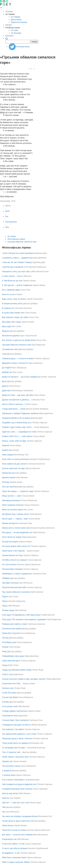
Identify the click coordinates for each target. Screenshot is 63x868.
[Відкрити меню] (1, 8)
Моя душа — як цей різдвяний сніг (17, 532)
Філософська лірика (16, 239)
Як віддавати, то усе (11, 853)
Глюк (4, 354)
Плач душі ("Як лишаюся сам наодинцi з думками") (24, 619)
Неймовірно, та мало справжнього (17, 574)
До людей (6, 368)
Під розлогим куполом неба (14, 587)
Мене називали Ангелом (13, 505)
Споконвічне (8, 716)
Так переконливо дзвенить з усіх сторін (19, 734)
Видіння (5, 331)
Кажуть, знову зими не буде (14, 441)
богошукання (11, 222)
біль (7, 227)
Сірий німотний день (11, 661)
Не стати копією (9, 564)
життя (8, 206)
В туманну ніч (8, 308)
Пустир (5, 638)
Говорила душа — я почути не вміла (18, 358)
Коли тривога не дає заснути (15, 464)
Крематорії (7, 473)
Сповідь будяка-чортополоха (15, 711)
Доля (4, 381)
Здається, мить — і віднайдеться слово (19, 432)
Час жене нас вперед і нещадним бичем (20, 816)
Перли (5, 601)
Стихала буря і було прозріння (15, 720)
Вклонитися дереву (11, 336)
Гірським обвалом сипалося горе (22, 242)
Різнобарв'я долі (9, 642)
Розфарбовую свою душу (13, 656)
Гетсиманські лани (10, 349)
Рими (4, 651)
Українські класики (19, 22)
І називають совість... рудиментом (17, 258)
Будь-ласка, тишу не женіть (14, 299)
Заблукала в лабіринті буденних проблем (20, 413)
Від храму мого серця (11, 322)
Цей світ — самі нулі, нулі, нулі (16, 803)
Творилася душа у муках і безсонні (17, 738)
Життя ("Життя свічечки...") (14, 404)
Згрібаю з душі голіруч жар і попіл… (18, 427)
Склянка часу (8, 688)
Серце (5, 665)
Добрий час (7, 372)
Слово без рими (9, 693)
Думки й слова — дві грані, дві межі (18, 395)
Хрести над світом (10, 793)
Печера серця (8, 610)
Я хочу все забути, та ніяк (13, 844)
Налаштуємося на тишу (12, 555)
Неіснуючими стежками (12, 569)
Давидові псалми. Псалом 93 (15, 363)
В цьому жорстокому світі (13, 313)
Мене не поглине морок (12, 510)
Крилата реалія (9, 477)
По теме (14, 30)
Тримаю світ (7, 761)
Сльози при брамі (10, 697)
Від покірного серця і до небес (15, 317)
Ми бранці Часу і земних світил (16, 514)
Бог (7, 216)
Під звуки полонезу (10, 583)
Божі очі (5, 294)
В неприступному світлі (12, 304)
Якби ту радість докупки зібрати (16, 862)
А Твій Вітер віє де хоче (12, 281)
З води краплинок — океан (14, 409)
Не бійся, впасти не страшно (15, 560)
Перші (5, 606)
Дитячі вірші (16, 20)
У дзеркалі (7, 771)
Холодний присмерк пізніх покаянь (17, 789)
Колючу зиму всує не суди (13, 468)
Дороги (5, 386)
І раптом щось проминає (13, 267)
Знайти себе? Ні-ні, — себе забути (17, 436)
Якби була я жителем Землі (14, 857)
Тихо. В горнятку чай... (12, 752)
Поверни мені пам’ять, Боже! (15, 624)
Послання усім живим (11, 629)
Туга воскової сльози (11, 766)
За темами (15, 17)
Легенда (6, 482)
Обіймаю (6, 578)
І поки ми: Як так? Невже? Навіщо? (17, 262)
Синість (5, 674)
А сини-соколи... (9, 276)
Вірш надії (6, 326)
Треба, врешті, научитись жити (15, 757)
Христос (6, 798)
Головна (9, 11)
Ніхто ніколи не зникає (12, 537)
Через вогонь (8, 825)
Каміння (6, 445)
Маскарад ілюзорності (12, 500)
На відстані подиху (10, 542)
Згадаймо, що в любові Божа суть (17, 423)
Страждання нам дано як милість (17, 725)
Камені (5, 450)
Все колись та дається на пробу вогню (19, 340)
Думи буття (7, 391)
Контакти (9, 36)
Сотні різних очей (10, 706)
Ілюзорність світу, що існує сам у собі (18, 271)
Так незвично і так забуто (13, 729)
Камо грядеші (8, 455)
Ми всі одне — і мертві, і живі (15, 519)
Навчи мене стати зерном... (14, 551)
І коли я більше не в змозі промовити (18, 253)
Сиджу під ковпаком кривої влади (17, 670)
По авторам (16, 33)
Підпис (5, 597)
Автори (9, 25)
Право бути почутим (11, 633)
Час (4, 812)
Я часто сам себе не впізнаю (15, 848)
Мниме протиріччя (10, 523)
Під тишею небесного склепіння (16, 592)
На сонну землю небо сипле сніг (16, 546)
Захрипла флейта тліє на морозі (16, 418)
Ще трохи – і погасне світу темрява (17, 835)
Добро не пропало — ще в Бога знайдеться (21, 377)
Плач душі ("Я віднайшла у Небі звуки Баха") (22, 615)
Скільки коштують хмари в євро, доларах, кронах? (24, 679)
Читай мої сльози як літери (14, 830)
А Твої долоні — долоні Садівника (17, 285)
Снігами (5, 702)
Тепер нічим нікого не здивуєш (15, 743)
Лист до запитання (10, 487)
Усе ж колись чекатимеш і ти (15, 780)
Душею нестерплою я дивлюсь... (16, 400)
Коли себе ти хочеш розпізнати (16, 459)
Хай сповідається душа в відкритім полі (19, 784)
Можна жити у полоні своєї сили (16, 528)
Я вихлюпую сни (9, 839)
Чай (4, 807)
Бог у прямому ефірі (11, 290)
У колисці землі (9, 775)
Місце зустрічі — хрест (12, 496)
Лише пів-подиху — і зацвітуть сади (18, 491)
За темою (12, 236)
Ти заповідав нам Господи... (14, 748)
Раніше (5, 647)
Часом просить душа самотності (16, 821)
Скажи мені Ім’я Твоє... (12, 684)
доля (8, 211)
